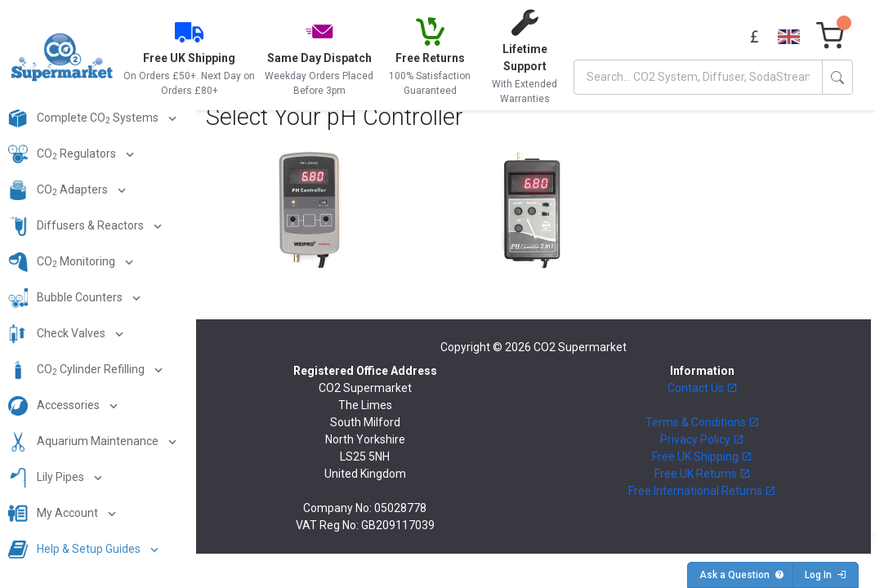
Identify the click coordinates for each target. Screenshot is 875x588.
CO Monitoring (63, 262)
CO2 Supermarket (580, 347)
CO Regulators (63, 154)
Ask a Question (742, 575)
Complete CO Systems (85, 118)
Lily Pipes (47, 478)
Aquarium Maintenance (85, 442)
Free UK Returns (703, 474)
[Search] (698, 77)
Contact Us (703, 388)
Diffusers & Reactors (77, 226)
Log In (826, 575)
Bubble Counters (67, 298)
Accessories (55, 406)
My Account (54, 514)
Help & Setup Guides (76, 550)
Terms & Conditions (703, 422)
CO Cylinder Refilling (78, 370)
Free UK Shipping (702, 457)
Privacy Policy (702, 439)
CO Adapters (59, 190)
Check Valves (58, 334)
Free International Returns (702, 491)
